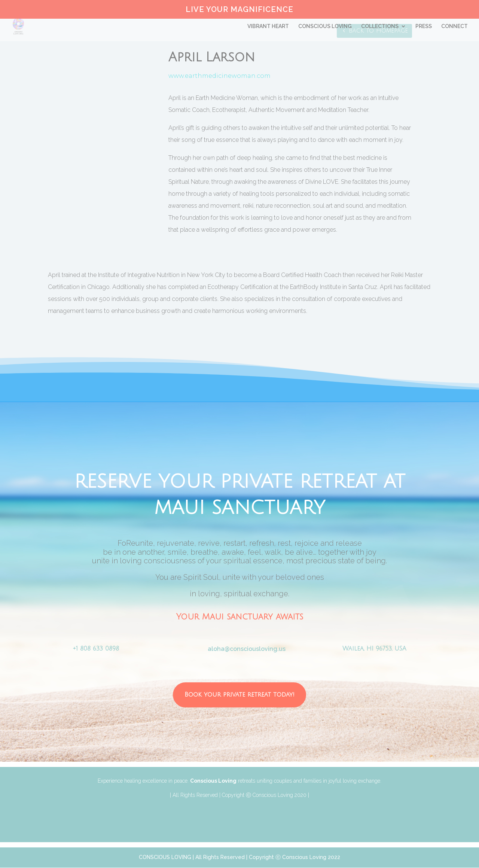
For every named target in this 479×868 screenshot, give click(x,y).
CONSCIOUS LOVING (325, 26)
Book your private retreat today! (240, 695)
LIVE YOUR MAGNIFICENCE (239, 10)
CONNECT (454, 26)
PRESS (424, 26)
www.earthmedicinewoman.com (219, 76)
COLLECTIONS (380, 26)
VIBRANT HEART (268, 26)
